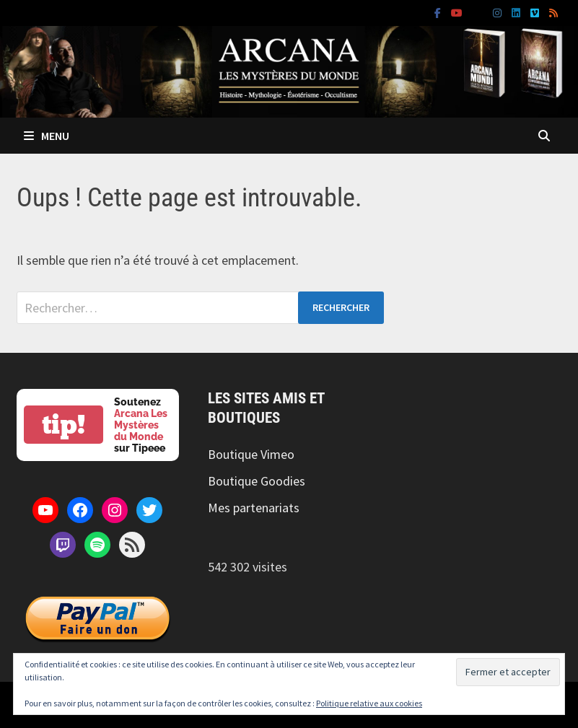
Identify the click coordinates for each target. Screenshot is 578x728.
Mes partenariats (254, 508)
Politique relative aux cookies (369, 703)
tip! (64, 425)
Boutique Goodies (257, 481)
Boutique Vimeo (251, 454)
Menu (47, 136)
